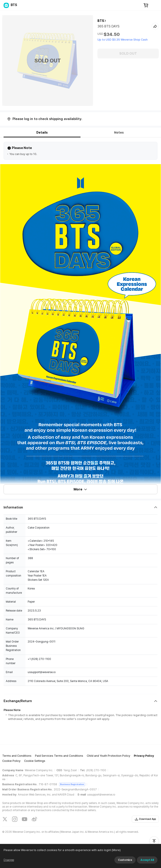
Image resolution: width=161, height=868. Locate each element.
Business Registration (72, 784)
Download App (145, 819)
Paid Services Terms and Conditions (59, 756)
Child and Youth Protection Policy (108, 756)
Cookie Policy (11, 761)
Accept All (147, 860)
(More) (116, 850)
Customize (125, 860)
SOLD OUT (128, 54)
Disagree (9, 860)
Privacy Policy (144, 756)
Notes (119, 132)
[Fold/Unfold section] (80, 507)
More (80, 489)
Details (42, 132)
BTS (101, 21)
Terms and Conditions (17, 756)
